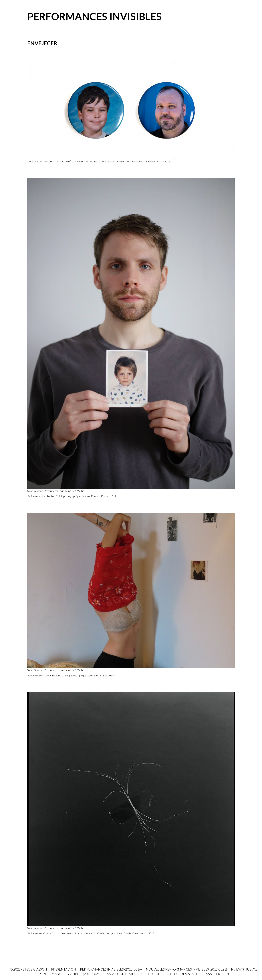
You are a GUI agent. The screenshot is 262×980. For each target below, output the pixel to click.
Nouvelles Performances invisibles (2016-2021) (186, 969)
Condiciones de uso (159, 974)
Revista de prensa (196, 974)
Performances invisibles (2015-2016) (111, 969)
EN (227, 974)
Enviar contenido (121, 974)
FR (218, 974)
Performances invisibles (94, 16)
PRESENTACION (63, 969)
